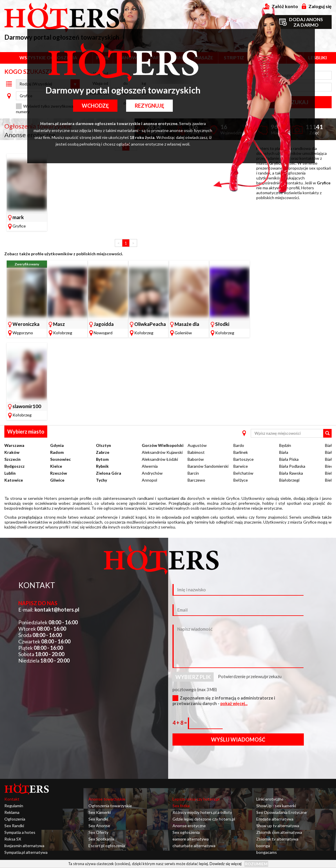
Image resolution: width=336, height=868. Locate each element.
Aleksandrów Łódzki (160, 459)
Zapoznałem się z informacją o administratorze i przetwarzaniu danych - (224, 701)
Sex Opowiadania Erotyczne (281, 812)
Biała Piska (289, 459)
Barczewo (196, 480)
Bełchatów (243, 473)
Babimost (196, 452)
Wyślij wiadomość (238, 739)
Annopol (149, 480)
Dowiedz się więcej (226, 864)
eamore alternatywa (191, 839)
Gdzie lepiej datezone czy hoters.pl (204, 819)
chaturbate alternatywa (194, 846)
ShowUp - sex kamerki (276, 806)
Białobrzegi (289, 480)
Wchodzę (95, 106)
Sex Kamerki (100, 812)
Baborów (196, 459)
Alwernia (150, 466)
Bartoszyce (244, 459)
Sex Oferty (98, 832)
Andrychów (152, 473)
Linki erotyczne (270, 799)
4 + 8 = (180, 723)
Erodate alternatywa (275, 819)
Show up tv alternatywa (278, 826)
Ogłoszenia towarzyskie (110, 806)
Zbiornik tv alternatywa (277, 839)
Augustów (197, 445)
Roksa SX (13, 839)
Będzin (285, 445)
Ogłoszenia (15, 819)
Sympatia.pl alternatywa (26, 852)
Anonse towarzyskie (107, 799)
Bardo (239, 445)
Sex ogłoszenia (186, 832)
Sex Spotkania (101, 839)
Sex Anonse (99, 826)
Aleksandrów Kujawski (162, 452)
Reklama (12, 812)
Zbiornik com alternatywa (279, 832)
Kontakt (12, 799)
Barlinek (241, 452)
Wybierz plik (193, 677)
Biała (284, 452)
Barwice (241, 466)
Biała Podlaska (292, 466)
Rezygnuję (149, 106)
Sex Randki (14, 826)
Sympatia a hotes (20, 832)
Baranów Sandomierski (208, 466)
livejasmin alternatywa (24, 846)
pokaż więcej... (234, 703)
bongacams (267, 852)
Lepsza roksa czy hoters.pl (196, 799)
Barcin (193, 473)
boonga (263, 846)
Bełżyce (241, 480)
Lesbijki (317, 57)
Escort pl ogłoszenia (107, 846)
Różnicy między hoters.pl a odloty (202, 812)
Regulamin (14, 806)
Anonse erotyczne (189, 826)
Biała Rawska (291, 473)
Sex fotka (181, 806)
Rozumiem (256, 864)
